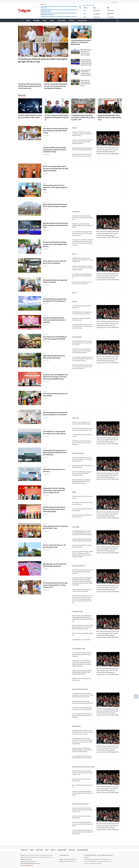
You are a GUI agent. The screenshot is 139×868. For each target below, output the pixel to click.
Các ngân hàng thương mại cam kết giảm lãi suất (81, 307)
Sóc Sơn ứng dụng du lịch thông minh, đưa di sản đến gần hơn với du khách (55, 414)
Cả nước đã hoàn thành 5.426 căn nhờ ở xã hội (82, 436)
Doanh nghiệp (61, 20)
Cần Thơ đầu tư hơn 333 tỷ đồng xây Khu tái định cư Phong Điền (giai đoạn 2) (82, 276)
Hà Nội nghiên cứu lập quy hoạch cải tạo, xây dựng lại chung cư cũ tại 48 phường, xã (82, 443)
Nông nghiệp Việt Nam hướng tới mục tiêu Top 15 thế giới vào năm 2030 (82, 313)
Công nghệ (36, 20)
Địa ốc (45, 20)
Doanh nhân (76, 726)
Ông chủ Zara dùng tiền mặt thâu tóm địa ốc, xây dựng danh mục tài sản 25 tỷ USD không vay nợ (82, 459)
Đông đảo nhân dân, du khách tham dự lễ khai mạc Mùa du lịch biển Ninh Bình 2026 (86, 62)
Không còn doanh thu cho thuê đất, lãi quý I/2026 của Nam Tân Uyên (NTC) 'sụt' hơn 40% (82, 343)
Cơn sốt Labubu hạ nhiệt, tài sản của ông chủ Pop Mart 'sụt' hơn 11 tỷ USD (82, 757)
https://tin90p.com (29, 866)
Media (74, 492)
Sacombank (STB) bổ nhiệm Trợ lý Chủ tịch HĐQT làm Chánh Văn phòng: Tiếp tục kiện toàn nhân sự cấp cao (82, 732)
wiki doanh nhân (82, 20)
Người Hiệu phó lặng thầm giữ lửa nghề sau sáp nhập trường (54, 357)
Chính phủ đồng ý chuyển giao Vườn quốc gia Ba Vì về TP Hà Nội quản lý (55, 300)
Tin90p (28, 20)
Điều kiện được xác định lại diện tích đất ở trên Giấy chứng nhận (55, 565)
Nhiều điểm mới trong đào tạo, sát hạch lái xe (54, 470)
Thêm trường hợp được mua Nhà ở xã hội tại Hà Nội (55, 395)
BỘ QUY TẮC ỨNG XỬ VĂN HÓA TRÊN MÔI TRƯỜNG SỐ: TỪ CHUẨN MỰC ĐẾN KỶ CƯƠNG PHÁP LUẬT (83, 627)
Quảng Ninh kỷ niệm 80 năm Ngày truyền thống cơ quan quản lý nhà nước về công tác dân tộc (54, 490)
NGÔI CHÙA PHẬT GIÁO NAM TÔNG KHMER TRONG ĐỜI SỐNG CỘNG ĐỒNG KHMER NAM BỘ (82, 672)
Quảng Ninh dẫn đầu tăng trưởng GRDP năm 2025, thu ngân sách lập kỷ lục (109, 117)
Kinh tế (52, 20)
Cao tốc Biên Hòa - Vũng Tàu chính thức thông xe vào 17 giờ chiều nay (54, 432)
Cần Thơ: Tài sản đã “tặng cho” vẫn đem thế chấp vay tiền (54, 546)
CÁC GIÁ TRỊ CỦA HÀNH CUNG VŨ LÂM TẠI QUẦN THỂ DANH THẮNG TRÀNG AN (82, 655)
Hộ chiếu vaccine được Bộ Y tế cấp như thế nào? (82, 497)
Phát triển (76, 527)
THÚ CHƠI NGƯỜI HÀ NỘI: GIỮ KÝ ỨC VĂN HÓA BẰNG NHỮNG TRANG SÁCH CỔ (83, 572)
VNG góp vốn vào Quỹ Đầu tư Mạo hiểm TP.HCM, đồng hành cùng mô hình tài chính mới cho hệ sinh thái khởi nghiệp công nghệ (83, 242)
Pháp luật (72, 20)
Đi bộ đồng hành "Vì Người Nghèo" (81, 640)
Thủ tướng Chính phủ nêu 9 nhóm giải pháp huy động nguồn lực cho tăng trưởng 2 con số (55, 585)
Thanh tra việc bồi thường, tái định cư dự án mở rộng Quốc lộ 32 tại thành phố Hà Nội (82, 793)
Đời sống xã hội (78, 612)
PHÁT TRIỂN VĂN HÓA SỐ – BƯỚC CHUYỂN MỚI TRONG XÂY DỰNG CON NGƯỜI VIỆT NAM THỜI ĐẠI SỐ (82, 533)
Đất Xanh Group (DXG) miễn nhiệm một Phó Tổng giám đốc (82, 466)
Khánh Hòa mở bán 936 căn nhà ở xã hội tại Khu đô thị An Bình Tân (82, 283)
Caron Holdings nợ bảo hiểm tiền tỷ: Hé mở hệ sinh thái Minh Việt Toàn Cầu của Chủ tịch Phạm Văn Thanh (82, 359)
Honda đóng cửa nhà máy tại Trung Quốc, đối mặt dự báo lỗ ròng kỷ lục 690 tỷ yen (82, 218)
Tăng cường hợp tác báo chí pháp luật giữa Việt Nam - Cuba (55, 527)
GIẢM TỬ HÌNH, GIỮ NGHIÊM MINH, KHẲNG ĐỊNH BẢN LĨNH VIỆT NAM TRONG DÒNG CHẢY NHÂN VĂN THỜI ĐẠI (83, 618)
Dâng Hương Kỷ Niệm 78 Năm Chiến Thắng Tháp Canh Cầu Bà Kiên (82, 590)
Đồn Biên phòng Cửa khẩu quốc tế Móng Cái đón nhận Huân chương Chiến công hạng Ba (54, 509)
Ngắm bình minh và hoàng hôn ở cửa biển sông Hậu (82, 679)
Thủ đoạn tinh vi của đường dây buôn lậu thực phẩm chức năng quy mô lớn (82, 708)
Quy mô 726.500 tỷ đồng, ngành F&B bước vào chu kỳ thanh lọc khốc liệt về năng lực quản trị (82, 233)
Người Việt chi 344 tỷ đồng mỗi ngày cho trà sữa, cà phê (82, 319)
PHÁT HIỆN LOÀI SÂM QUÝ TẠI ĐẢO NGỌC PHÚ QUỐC (82, 546)
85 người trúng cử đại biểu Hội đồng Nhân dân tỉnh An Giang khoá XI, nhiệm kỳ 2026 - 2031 (82, 773)
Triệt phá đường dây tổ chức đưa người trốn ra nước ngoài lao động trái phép (81, 42)
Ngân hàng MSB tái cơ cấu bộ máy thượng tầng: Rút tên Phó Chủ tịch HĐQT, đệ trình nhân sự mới (81, 481)
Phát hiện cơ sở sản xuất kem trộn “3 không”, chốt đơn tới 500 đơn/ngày (82, 423)
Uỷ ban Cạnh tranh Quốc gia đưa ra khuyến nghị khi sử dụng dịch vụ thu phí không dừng (55, 453)
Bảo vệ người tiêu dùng (80, 689)
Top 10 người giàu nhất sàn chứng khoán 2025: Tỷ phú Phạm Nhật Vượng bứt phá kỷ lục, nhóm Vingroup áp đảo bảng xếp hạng (82, 741)
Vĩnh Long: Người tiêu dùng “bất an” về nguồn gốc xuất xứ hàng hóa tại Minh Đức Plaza (82, 716)
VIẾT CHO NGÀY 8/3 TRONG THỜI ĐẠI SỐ (83, 634)
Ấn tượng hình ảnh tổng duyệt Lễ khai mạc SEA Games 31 (82, 516)
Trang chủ (24, 850)
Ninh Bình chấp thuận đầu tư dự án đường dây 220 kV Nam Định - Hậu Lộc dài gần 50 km (83, 260)
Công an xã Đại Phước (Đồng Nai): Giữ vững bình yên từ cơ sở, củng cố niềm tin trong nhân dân (83, 832)
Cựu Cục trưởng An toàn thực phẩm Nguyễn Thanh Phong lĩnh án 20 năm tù (57, 117)
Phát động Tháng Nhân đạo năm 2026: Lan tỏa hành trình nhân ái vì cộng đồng (54, 320)
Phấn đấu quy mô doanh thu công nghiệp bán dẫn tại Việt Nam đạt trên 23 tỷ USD (82, 226)
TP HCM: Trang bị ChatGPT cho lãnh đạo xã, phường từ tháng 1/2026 (30, 116)
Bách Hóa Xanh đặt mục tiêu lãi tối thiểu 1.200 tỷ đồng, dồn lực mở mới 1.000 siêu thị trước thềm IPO (82, 367)
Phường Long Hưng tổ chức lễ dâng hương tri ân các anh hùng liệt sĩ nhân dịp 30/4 (86, 73)
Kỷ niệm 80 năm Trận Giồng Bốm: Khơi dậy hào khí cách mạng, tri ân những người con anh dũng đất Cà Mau (55, 377)
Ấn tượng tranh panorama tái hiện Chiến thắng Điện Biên (82, 510)
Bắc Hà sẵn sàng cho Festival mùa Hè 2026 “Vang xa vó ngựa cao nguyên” (86, 52)
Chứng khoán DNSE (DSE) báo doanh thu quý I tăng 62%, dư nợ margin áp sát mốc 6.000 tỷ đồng (82, 326)
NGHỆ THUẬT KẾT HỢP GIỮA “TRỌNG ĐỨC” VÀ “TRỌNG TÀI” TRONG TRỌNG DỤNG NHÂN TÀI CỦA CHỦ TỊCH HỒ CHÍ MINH (83, 554)
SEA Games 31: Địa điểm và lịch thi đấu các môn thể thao (82, 503)
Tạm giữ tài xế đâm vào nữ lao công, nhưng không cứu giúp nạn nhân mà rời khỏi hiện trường (30, 86)
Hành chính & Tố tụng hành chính (83, 767)
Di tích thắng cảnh (79, 649)
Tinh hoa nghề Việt (78, 566)
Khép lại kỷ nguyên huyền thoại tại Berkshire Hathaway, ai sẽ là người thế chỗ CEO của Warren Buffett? (82, 750)
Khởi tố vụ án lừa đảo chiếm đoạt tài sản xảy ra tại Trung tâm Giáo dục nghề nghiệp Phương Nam (56, 86)
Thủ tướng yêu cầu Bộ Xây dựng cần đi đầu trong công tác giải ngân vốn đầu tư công (43, 60)
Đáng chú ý (22, 95)
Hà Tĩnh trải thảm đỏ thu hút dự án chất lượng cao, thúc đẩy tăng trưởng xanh (82, 429)
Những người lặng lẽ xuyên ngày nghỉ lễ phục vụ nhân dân (55, 281)
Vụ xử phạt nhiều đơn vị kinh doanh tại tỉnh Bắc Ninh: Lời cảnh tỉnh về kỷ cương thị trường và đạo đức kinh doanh (83, 695)
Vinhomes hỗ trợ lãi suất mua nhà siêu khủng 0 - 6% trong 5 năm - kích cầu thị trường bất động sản (82, 268)
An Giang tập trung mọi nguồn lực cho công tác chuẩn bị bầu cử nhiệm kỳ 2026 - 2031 (83, 117)
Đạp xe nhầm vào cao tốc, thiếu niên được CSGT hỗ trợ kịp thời (85, 83)
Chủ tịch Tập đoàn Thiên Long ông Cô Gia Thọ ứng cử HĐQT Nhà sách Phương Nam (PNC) (82, 473)
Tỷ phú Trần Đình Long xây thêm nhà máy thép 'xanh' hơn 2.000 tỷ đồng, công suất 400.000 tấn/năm (82, 351)
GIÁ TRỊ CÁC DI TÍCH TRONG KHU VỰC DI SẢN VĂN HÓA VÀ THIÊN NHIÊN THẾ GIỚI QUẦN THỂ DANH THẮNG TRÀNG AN (82, 663)
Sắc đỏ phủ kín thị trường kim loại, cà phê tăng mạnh (82, 780)
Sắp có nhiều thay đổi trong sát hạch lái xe (82, 786)
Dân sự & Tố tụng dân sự (80, 804)
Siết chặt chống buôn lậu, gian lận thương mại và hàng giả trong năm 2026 (83, 702)
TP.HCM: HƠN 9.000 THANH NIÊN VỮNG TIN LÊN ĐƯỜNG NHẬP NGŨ (82, 540)
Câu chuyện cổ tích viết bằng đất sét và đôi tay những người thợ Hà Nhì (55, 338)
